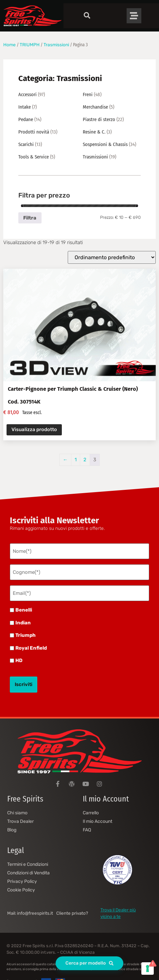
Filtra (30, 218)
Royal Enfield (31, 648)
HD (19, 661)
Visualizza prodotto (34, 429)
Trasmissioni (56, 45)
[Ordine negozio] (112, 257)
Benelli (24, 610)
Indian (23, 623)
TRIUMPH (30, 45)
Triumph (26, 635)
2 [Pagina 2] (85, 460)
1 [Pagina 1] (76, 460)
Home (9, 45)
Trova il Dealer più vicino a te (118, 913)
